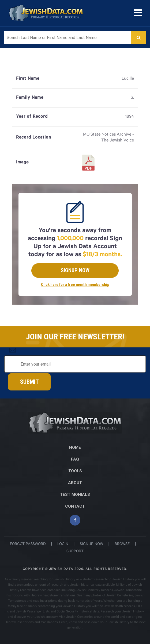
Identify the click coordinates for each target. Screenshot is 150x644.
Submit (29, 382)
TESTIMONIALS (75, 494)
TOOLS (75, 471)
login (63, 545)
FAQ (75, 459)
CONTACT (75, 506)
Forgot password (28, 545)
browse (122, 545)
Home (75, 447)
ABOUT (75, 483)
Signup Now (75, 270)
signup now (91, 545)
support (75, 552)
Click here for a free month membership (75, 285)
